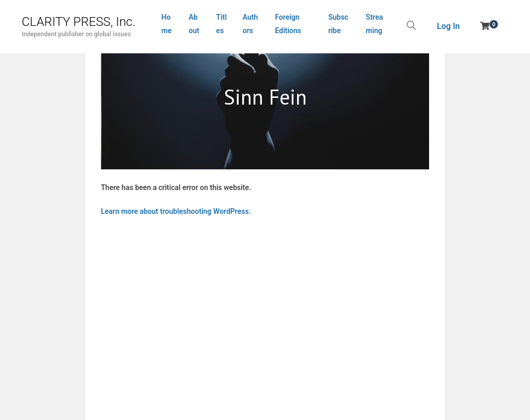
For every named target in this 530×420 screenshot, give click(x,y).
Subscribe (338, 24)
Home (167, 24)
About (194, 24)
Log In (448, 26)
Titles (222, 24)
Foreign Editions (288, 24)
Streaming (374, 24)
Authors (251, 24)
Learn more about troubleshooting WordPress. (176, 211)
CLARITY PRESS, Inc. (79, 22)
